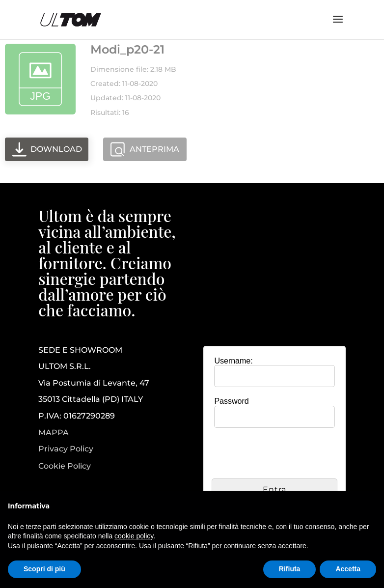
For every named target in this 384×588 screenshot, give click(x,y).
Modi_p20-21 (127, 49)
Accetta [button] (348, 569)
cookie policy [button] (134, 536)
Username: (233, 361)
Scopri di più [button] (44, 569)
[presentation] (286, 454)
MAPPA (54, 433)
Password (231, 401)
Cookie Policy (65, 466)
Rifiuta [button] (290, 569)
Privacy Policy (66, 449)
